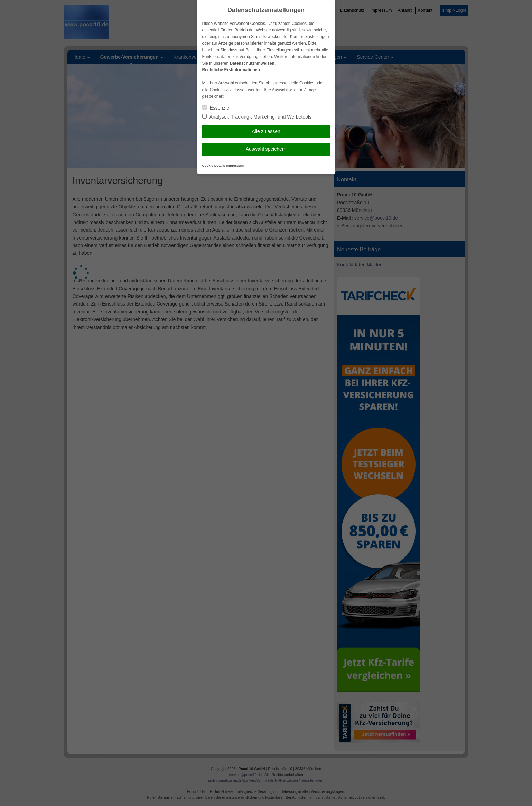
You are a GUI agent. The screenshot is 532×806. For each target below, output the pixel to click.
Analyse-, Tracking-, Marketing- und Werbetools (257, 117)
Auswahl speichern (266, 149)
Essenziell (217, 108)
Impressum (235, 165)
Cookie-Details (214, 165)
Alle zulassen (266, 131)
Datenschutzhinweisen (252, 63)
